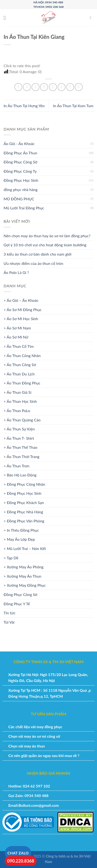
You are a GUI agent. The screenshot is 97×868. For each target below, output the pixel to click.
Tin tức (10, 613)
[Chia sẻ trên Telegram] (79, 87)
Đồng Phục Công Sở (20, 162)
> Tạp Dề (11, 558)
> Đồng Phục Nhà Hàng (23, 512)
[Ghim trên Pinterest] (44, 87)
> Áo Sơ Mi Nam (17, 328)
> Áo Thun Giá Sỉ (17, 392)
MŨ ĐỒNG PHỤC (19, 199)
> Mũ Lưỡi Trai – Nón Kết (25, 548)
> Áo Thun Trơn (16, 466)
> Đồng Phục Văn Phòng (24, 521)
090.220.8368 (21, 861)
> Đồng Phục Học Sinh (22, 493)
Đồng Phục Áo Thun (20, 153)
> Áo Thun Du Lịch (19, 374)
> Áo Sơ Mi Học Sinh (21, 319)
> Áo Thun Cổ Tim (19, 346)
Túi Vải (9, 622)
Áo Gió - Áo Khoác (19, 144)
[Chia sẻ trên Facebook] (27, 87)
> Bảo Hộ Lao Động (20, 475)
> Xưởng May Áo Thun (22, 576)
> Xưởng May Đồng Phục (25, 585)
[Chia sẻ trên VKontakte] (53, 87)
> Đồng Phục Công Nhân (24, 484)
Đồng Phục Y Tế (17, 604)
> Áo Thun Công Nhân (22, 356)
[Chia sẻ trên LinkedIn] (62, 87)
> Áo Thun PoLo (17, 411)
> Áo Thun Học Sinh (20, 401)
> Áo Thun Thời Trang (22, 457)
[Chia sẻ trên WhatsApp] (18, 87)
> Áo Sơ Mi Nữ (16, 337)
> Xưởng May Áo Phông (24, 567)
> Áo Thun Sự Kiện (19, 429)
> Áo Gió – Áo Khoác (21, 300)
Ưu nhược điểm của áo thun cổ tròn (33, 263)
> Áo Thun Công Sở (20, 365)
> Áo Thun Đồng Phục (22, 383)
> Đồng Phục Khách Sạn (24, 502)
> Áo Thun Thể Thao (20, 447)
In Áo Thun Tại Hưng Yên (24, 106)
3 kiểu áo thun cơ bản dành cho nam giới (38, 254)
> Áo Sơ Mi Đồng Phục (23, 310)
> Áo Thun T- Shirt (19, 438)
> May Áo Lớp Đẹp (19, 539)
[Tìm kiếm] (92, 18)
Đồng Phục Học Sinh (21, 180)
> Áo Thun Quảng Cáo (22, 420)
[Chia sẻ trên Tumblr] (70, 87)
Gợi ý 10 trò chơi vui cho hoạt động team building (45, 245)
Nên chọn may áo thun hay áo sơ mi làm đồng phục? (47, 236)
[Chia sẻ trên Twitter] (35, 87)
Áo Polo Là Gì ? (16, 272)
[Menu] (6, 18)
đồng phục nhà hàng (21, 189)
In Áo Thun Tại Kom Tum (73, 106)
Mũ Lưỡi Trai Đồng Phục (24, 208)
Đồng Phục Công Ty (20, 171)
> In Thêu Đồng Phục (21, 530)
